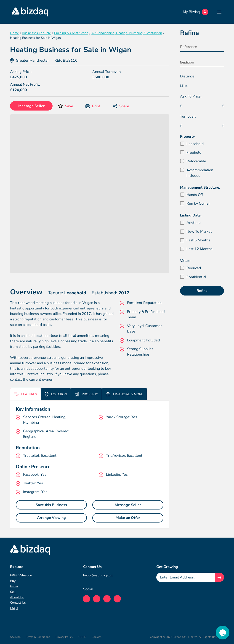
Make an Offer (128, 518)
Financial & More (124, 394)
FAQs (14, 608)
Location (56, 394)
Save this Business (51, 505)
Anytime (194, 223)
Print (93, 106)
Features (25, 394)
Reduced (194, 268)
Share (121, 106)
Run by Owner (198, 203)
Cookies (97, 637)
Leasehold (195, 144)
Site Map (15, 637)
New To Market (199, 232)
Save (69, 106)
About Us (17, 597)
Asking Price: (191, 96)
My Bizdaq (195, 12)
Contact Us (18, 603)
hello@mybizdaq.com (98, 575)
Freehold (194, 153)
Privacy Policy (64, 637)
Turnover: (188, 116)
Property (86, 394)
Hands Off (195, 195)
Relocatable (196, 161)
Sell (13, 592)
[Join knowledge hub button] (219, 577)
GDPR (82, 637)
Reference (189, 47)
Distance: (188, 76)
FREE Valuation (21, 575)
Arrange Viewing (51, 518)
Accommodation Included (200, 173)
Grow (14, 586)
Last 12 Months (199, 249)
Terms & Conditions (38, 637)
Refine (202, 291)
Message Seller (31, 106)
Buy (13, 581)
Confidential (196, 277)
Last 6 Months (198, 240)
